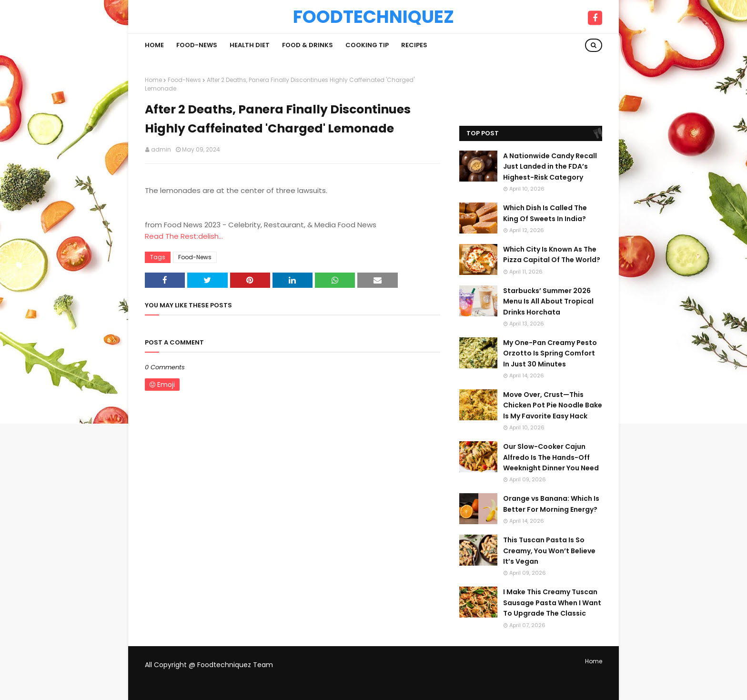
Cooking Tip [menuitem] (367, 45)
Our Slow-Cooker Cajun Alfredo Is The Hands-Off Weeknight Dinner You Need (551, 457)
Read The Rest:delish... (184, 236)
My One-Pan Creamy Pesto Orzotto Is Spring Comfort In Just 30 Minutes (550, 353)
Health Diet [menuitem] (250, 45)
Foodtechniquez (373, 17)
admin (161, 149)
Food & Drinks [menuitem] (308, 45)
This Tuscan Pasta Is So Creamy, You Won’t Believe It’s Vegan (549, 551)
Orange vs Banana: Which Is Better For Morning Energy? (551, 504)
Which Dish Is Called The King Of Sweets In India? (545, 213)
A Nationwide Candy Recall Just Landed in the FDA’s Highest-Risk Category (550, 167)
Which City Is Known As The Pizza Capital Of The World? (552, 254)
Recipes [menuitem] (414, 45)
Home (153, 80)
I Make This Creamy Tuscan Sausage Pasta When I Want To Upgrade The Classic (552, 603)
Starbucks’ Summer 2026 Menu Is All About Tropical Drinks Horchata (548, 301)
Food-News (184, 80)
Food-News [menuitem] (197, 45)
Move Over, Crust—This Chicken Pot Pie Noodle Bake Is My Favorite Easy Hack (553, 405)
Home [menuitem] (154, 45)
